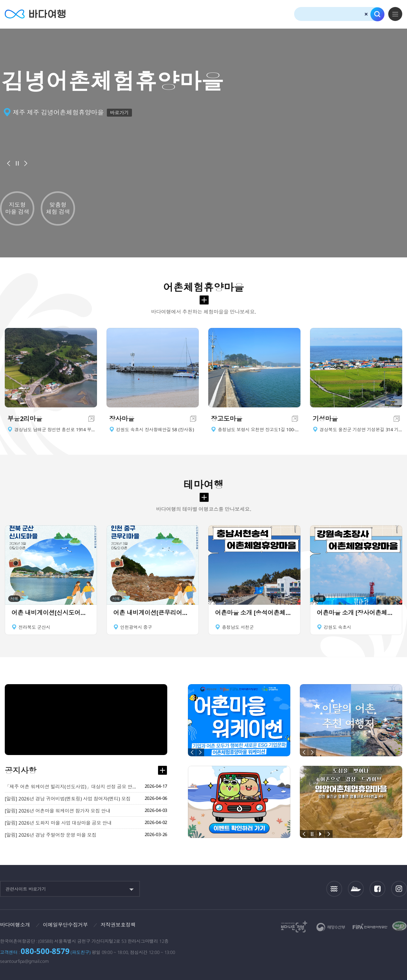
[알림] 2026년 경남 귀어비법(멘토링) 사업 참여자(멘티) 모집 (68, 799)
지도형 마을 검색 (17, 208)
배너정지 (17, 163)
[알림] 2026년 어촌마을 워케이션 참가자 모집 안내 (58, 811)
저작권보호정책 (118, 925)
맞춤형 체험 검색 (58, 208)
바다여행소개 (15, 925)
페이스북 (377, 889)
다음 (26, 163)
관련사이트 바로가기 (26, 889)
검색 (377, 14)
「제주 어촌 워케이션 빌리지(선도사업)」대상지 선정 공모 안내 (72, 786)
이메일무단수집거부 (66, 925)
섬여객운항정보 (356, 889)
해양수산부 (331, 927)
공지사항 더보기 (162, 770)
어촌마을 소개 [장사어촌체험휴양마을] (356, 613)
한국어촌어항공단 (370, 926)
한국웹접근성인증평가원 (399, 927)
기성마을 (325, 419)
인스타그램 (399, 889)
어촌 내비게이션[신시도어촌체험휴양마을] (51, 613)
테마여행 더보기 (204, 497)
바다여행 (35, 14)
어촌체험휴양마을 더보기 (204, 300)
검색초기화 (366, 14)
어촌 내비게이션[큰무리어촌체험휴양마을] (153, 613)
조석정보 (334, 889)
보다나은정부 (294, 927)
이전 (9, 163)
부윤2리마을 (25, 419)
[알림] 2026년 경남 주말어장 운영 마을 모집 (51, 835)
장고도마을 (227, 419)
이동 (91, 419)
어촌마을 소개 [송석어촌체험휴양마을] (254, 613)
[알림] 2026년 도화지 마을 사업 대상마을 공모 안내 (58, 823)
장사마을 (122, 419)
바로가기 (119, 112)
